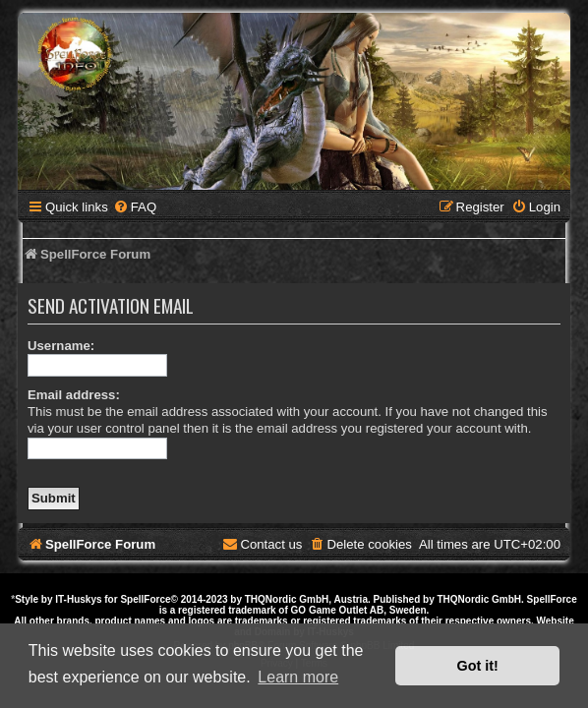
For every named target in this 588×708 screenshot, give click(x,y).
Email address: (74, 395)
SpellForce (145, 599)
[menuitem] (135, 207)
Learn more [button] (298, 677)
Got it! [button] (478, 666)
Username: (61, 346)
